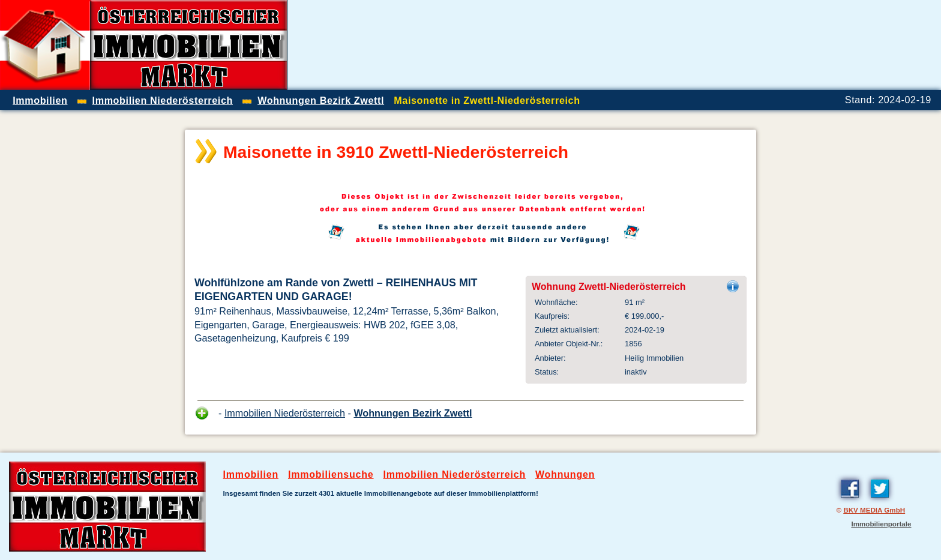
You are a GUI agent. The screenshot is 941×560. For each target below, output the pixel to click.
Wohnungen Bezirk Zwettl (413, 413)
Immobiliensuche (331, 474)
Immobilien (251, 474)
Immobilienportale (881, 524)
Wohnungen (565, 474)
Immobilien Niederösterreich (285, 413)
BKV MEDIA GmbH (874, 510)
